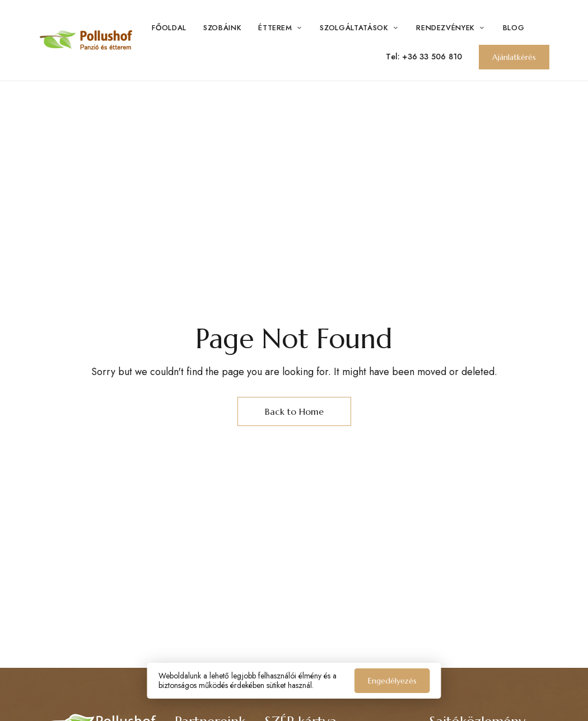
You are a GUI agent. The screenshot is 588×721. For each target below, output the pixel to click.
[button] (514, 57)
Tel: (394, 57)
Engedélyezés (392, 681)
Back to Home (294, 411)
